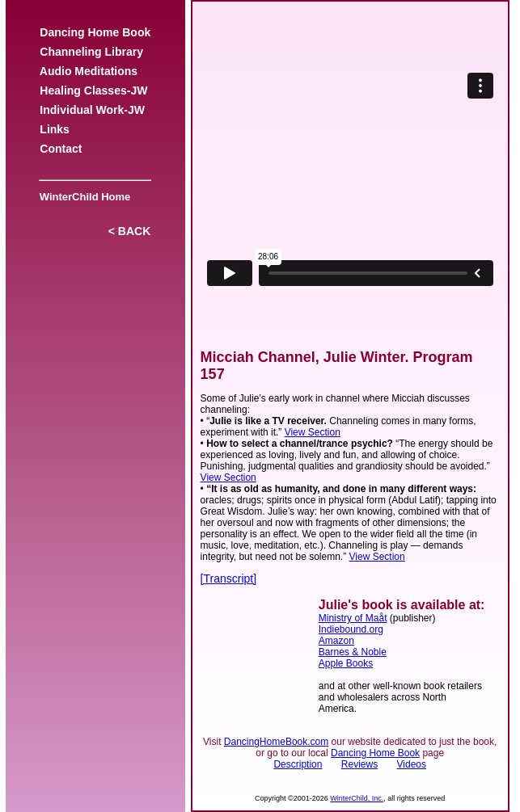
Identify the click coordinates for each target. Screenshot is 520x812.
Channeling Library (92, 52)
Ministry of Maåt (353, 618)
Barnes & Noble (353, 652)
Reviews (359, 764)
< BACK (129, 231)
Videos (412, 764)
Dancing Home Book (95, 32)
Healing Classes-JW (94, 90)
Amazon (336, 641)
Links (55, 129)
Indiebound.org (351, 629)
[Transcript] (229, 578)
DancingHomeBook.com (276, 742)
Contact (61, 149)
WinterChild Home (82, 197)
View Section (313, 432)
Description (298, 764)
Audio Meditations (89, 71)
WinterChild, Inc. (357, 798)
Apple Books (346, 663)
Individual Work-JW (93, 110)
